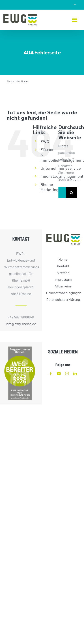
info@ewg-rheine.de (21, 324)
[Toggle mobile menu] (75, 20)
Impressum (63, 279)
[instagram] (67, 374)
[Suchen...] (62, 193)
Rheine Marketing (50, 187)
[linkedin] (75, 374)
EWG (45, 141)
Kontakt (63, 266)
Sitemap (63, 273)
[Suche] (72, 193)
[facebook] (51, 374)
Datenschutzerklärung (63, 299)
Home (24, 81)
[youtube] (59, 374)
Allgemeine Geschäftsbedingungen (63, 289)
